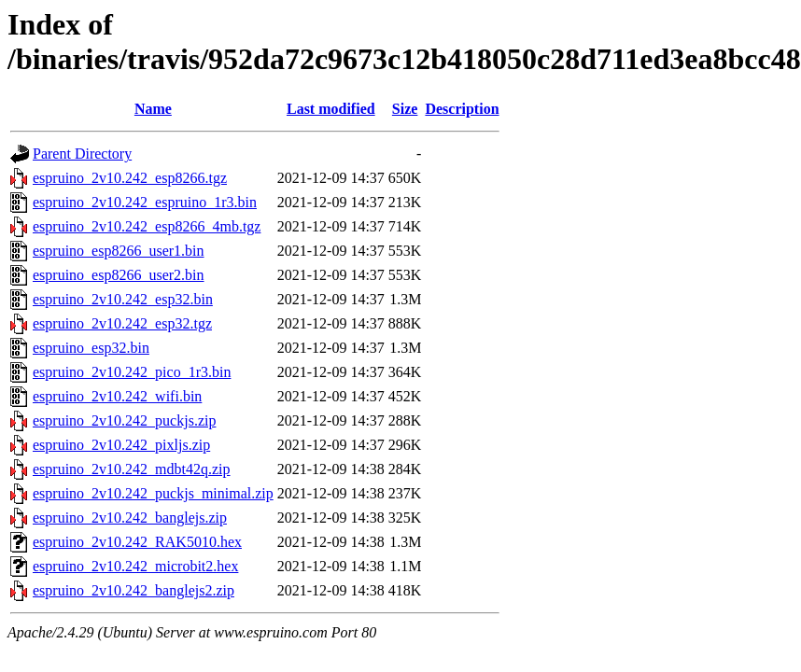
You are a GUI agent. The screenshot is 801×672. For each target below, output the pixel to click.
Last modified (331, 109)
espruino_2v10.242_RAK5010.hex (137, 542)
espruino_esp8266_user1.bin (119, 251)
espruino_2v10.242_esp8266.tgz (130, 178)
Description (462, 109)
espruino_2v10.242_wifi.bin (117, 396)
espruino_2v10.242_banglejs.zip (130, 518)
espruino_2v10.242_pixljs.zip (121, 445)
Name (153, 109)
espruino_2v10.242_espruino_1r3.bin (145, 202)
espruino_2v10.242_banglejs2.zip (133, 590)
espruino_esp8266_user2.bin (119, 275)
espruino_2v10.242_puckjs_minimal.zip (153, 493)
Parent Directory (82, 154)
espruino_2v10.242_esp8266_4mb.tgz (147, 226)
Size (405, 109)
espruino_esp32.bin (91, 348)
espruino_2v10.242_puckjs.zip (124, 420)
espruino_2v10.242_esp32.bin (123, 299)
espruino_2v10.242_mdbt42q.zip (132, 469)
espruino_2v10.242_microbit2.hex (135, 566)
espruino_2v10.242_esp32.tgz (122, 323)
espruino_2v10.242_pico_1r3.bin (132, 372)
